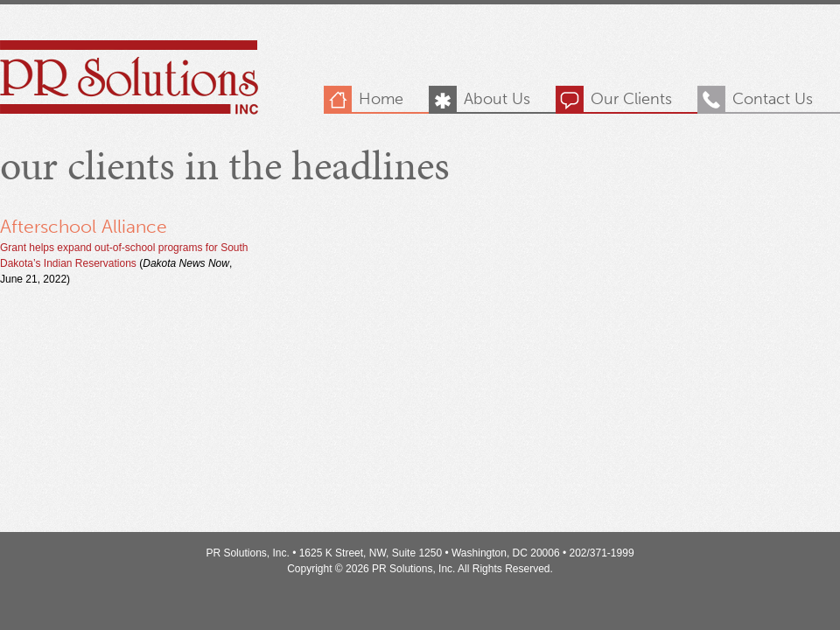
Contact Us (773, 99)
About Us (497, 99)
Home (381, 99)
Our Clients (631, 99)
